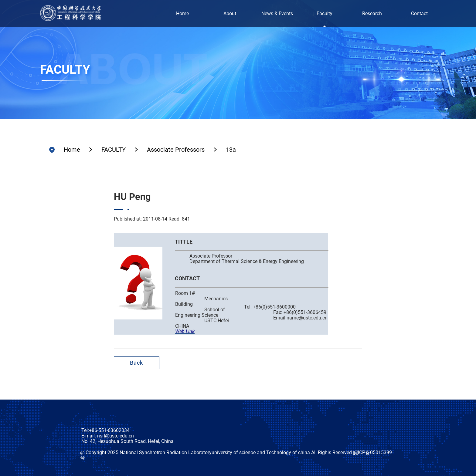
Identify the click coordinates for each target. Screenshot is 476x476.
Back (136, 363)
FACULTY (114, 150)
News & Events (277, 14)
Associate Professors (176, 150)
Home (182, 14)
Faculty (325, 14)
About (230, 14)
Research (372, 14)
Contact (419, 14)
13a (231, 150)
